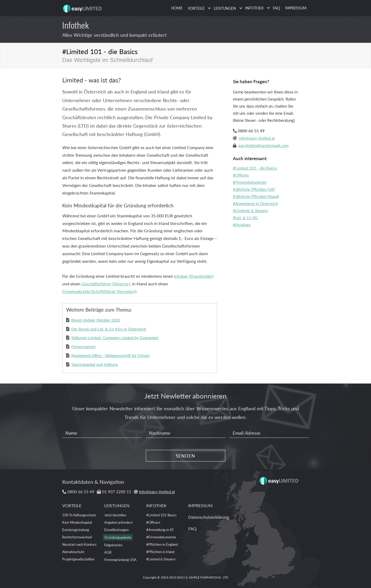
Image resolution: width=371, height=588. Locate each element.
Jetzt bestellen (115, 515)
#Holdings (242, 225)
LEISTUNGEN (117, 505)
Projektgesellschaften (78, 559)
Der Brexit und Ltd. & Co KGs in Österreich (109, 329)
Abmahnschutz (73, 552)
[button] (198, 8)
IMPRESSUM (296, 8)
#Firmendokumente (250, 182)
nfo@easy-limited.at (157, 492)
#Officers (241, 175)
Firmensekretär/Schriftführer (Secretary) (99, 291)
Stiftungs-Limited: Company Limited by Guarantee (115, 338)
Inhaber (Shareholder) (194, 276)
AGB (108, 552)
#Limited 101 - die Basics (255, 168)
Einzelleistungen (116, 530)
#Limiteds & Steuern (250, 210)
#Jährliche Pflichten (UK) (254, 189)
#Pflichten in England (162, 544)
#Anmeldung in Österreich (255, 203)
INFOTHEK (156, 505)
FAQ (276, 8)
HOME (177, 8)
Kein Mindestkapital (77, 522)
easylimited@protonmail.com (263, 145)
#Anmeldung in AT (160, 530)
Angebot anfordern (118, 522)
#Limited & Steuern (161, 559)
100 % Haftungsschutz (79, 515)
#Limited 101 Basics (161, 515)
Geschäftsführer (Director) (106, 284)
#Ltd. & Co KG (245, 217)
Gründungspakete (118, 537)
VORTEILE (72, 505)
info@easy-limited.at (257, 138)
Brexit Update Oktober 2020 (96, 320)
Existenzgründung (76, 530)
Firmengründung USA (120, 560)
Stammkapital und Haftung (95, 364)
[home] (83, 7)
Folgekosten (113, 545)
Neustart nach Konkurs (79, 544)
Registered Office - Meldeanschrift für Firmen (111, 356)
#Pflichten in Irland (160, 552)
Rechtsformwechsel (77, 537)
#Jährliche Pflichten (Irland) (256, 196)
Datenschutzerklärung (209, 517)
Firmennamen (84, 347)
